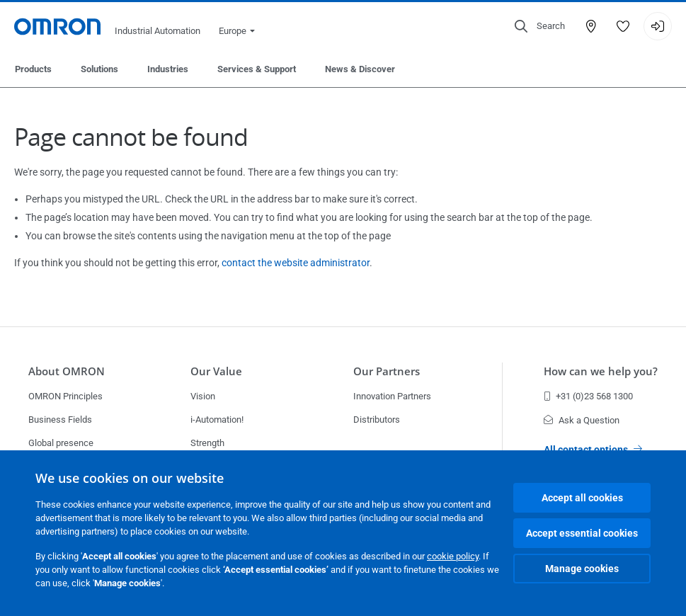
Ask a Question (582, 420)
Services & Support (257, 69)
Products (33, 69)
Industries (168, 69)
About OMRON (67, 371)
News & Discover (360, 69)
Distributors (377, 420)
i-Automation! (217, 420)
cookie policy (453, 556)
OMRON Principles (65, 396)
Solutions (99, 69)
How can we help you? (601, 371)
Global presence (61, 443)
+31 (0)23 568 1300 (588, 396)
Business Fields (60, 420)
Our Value (216, 371)
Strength (207, 443)
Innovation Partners (392, 396)
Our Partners (387, 371)
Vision (203, 396)
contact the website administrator (296, 263)
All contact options (593, 450)
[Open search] (540, 26)
